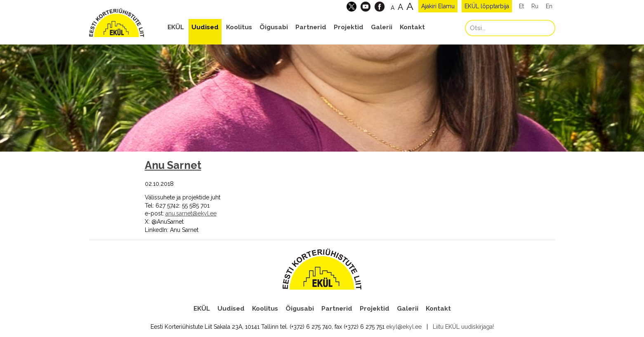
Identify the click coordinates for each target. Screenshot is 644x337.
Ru (535, 6)
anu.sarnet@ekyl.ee (191, 213)
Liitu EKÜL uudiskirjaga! (463, 327)
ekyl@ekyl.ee (404, 327)
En (549, 6)
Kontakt (412, 27)
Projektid (349, 27)
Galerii (382, 27)
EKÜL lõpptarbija (487, 6)
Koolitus (239, 27)
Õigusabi (274, 27)
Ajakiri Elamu (438, 6)
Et (521, 6)
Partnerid (311, 27)
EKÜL (176, 27)
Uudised (205, 27)
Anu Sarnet (173, 165)
